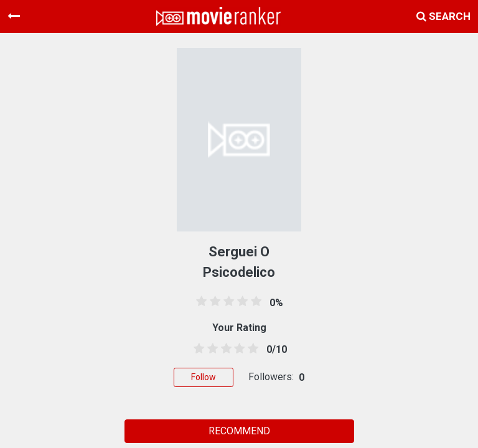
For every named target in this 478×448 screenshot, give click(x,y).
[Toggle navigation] (14, 16)
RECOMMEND (239, 431)
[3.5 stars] (237, 349)
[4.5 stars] (251, 349)
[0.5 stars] (197, 349)
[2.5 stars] (224, 349)
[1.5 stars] (210, 349)
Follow (204, 377)
